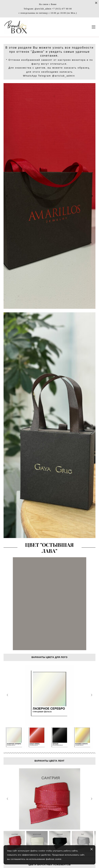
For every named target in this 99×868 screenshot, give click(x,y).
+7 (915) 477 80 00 (62, 9)
